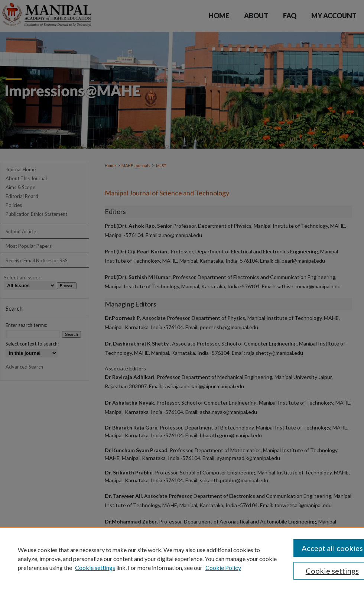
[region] (182, 558)
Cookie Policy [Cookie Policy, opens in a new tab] (223, 568)
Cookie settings (95, 568)
